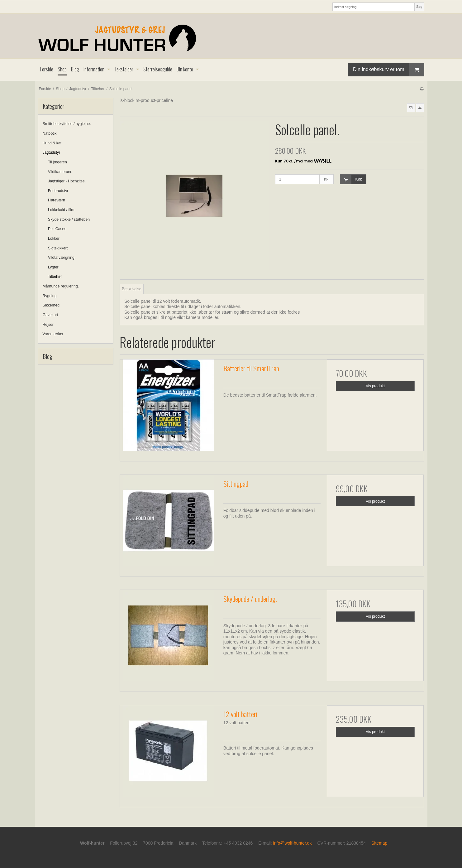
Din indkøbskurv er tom (388, 70)
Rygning (50, 296)
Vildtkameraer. (60, 172)
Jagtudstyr (52, 152)
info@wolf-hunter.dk (293, 843)
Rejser (48, 325)
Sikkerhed (51, 305)
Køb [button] (351, 179)
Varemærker (53, 334)
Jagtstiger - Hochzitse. (67, 181)
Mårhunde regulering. (61, 286)
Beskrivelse (132, 289)
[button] (411, 108)
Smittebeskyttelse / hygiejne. (67, 124)
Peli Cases (57, 229)
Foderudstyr (58, 191)
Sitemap (379, 843)
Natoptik (50, 133)
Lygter (53, 267)
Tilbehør (55, 277)
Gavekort (50, 315)
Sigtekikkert (58, 248)
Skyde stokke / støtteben (69, 219)
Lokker (54, 239)
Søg (419, 7)
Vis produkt (375, 386)
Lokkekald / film (61, 210)
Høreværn (57, 200)
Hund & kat (52, 143)
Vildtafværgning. (62, 258)
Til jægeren (57, 162)
